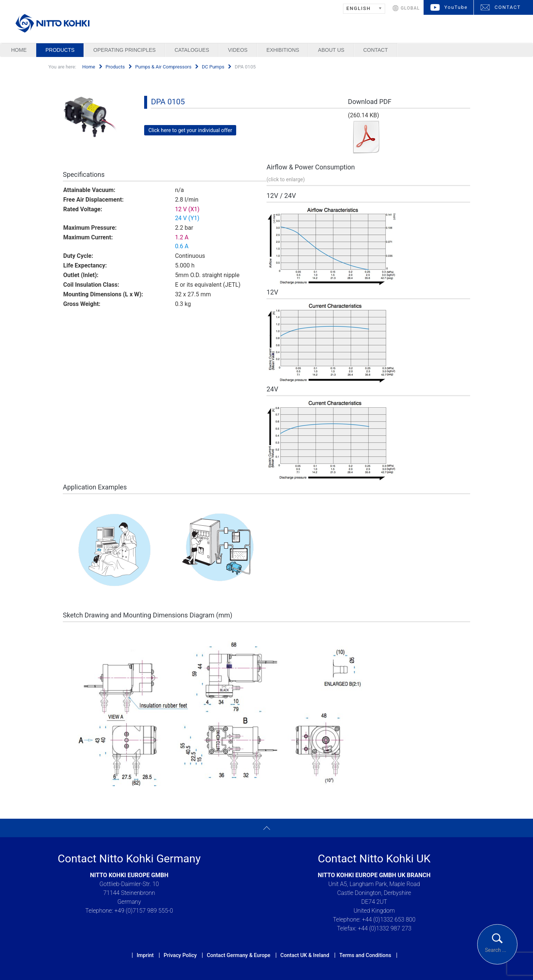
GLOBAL (410, 8)
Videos (238, 50)
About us (331, 50)
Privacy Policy (180, 955)
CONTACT (508, 7)
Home (19, 50)
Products (60, 50)
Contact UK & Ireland (305, 955)
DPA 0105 (168, 102)
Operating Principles (125, 50)
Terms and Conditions (365, 955)
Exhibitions (283, 50)
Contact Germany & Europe (238, 955)
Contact (376, 50)
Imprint (145, 955)
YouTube (456, 7)
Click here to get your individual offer (190, 130)
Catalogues (192, 50)
